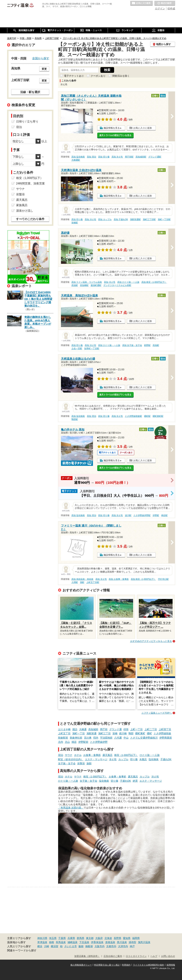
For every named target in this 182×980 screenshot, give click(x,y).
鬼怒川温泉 (144, 942)
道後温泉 (110, 942)
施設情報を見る (112, 128)
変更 (44, 69)
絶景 (135, 781)
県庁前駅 (129, 157)
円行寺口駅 (163, 579)
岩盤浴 (81, 763)
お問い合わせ (168, 956)
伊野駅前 (83, 742)
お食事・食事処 (92, 755)
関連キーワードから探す (22, 951)
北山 (67, 742)
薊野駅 (147, 345)
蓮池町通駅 (96, 285)
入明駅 (75, 582)
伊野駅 (156, 515)
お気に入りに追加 (143, 128)
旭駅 (82, 582)
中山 (126, 738)
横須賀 (55, 946)
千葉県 (62, 938)
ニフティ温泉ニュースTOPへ (157, 713)
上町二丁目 (151, 729)
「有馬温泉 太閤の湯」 (71, 808)
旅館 (89, 763)
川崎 (47, 946)
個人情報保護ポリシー (81, 965)
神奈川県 (42, 938)
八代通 (118, 738)
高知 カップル (105, 219)
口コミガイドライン (136, 956)
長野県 (117, 938)
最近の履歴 (165, 3)
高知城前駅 (141, 157)
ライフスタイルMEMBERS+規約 (149, 965)
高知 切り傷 (104, 157)
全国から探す (41, 58)
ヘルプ (154, 956)
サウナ (69, 755)
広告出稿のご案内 (113, 956)
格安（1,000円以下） (126, 755)
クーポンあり (98, 76)
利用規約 (126, 965)
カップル (123, 759)
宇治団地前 (106, 738)
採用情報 (171, 965)
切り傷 (134, 759)
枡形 (126, 729)
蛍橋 (115, 733)
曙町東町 (140, 733)
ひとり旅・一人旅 (150, 755)
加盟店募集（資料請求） (87, 956)
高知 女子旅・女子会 (132, 345)
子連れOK (166, 759)
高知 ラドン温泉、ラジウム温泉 (87, 282)
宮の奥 (88, 738)
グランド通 (116, 729)
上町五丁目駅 (93, 582)
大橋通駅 (76, 160)
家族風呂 (22, 205)
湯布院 (132, 942)
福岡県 (136, 938)
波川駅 (128, 515)
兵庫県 (71, 938)
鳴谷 (74, 742)
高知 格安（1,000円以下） (154, 282)
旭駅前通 (92, 733)
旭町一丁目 (79, 733)
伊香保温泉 (97, 942)
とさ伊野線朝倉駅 (133, 416)
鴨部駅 (75, 419)
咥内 (96, 738)
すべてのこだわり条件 (30, 219)
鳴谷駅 (164, 515)
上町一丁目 (136, 729)
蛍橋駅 (75, 223)
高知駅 (75, 285)
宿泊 (61, 755)
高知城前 (93, 729)
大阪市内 (100, 946)
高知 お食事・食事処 (119, 579)
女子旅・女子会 (67, 763)
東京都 (90, 938)
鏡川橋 (123, 733)
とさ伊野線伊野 (99, 742)
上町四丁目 (165, 729)
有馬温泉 (61, 942)
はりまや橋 (64, 729)
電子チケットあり (74, 76)
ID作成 (171, 9)
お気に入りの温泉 (141, 3)
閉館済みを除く (121, 76)
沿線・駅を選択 (30, 92)
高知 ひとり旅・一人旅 (128, 282)
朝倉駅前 (63, 738)
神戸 (132, 946)
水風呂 (143, 759)
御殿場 (89, 946)
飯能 (81, 946)
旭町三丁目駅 (149, 219)
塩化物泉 (154, 759)
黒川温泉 (122, 942)
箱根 (52, 942)
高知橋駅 (84, 285)
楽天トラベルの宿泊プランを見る (115, 135)
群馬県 (81, 938)
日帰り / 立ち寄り (27, 122)
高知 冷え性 (117, 157)
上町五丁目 (64, 733)
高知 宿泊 (91, 157)
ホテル (78, 755)
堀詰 (75, 729)
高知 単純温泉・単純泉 (82, 579)
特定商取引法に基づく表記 (107, 965)
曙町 (149, 733)
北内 (61, 742)
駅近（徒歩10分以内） (71, 759)
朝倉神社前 (76, 738)
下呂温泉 (84, 942)
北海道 (108, 938)
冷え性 (113, 759)
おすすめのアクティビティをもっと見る (151, 641)
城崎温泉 (73, 942)
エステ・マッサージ (96, 759)
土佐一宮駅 (77, 349)
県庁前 (104, 729)
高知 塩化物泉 (78, 157)
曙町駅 (147, 416)
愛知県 (127, 938)
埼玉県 (53, 938)
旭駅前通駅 (135, 219)
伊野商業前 (166, 738)
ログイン (160, 9)
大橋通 (83, 729)
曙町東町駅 (158, 416)
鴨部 (131, 733)
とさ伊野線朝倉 (162, 733)
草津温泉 (42, 942)
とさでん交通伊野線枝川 (144, 738)
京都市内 (111, 946)
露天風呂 (108, 755)
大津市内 (123, 946)
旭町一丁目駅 (164, 219)
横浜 (40, 946)
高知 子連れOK (121, 219)
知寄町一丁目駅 (92, 349)
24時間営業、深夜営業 (31, 183)
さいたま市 (71, 946)
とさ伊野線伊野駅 (142, 515)
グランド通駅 (155, 157)
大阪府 (99, 938)
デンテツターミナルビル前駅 (117, 285)
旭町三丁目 (105, 733)
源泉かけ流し (25, 211)
